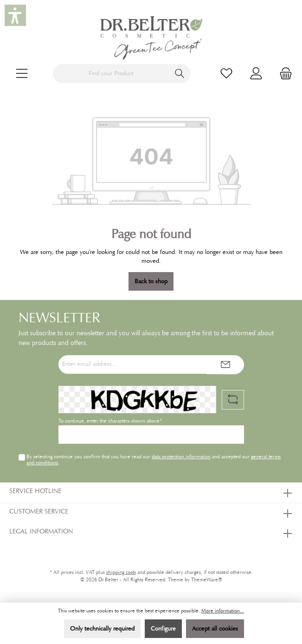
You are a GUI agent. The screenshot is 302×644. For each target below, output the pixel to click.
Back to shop (151, 281)
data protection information (181, 456)
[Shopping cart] (283, 74)
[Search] (180, 74)
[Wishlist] (226, 74)
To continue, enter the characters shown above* (110, 421)
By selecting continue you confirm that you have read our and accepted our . (154, 459)
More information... (223, 611)
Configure (163, 629)
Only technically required (102, 629)
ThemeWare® (207, 580)
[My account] (256, 74)
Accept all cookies (215, 629)
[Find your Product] (111, 74)
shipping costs (121, 572)
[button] (15, 15)
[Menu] (22, 74)
